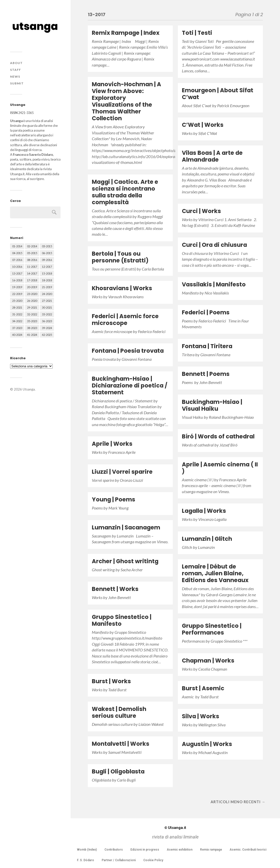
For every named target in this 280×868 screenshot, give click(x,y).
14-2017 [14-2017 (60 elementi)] (32, 273)
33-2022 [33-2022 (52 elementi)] (47, 314)
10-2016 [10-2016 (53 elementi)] (17, 267)
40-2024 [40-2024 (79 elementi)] (17, 335)
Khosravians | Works (122, 288)
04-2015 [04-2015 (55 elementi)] (17, 253)
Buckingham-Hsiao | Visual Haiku (212, 405)
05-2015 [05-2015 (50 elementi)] (32, 253)
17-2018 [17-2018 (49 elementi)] (32, 280)
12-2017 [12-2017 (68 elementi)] (47, 267)
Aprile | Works (112, 444)
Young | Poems (114, 499)
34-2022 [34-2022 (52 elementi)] (17, 321)
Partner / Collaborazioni (119, 860)
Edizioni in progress (145, 850)
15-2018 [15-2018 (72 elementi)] (47, 273)
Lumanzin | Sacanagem (126, 527)
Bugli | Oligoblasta (118, 771)
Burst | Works (111, 681)
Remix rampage (211, 850)
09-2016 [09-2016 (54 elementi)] (47, 260)
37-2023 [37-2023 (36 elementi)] (17, 328)
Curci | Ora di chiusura (214, 245)
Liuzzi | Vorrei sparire (122, 472)
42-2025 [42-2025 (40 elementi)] (47, 335)
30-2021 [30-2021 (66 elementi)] (47, 307)
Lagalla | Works (204, 511)
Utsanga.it (175, 828)
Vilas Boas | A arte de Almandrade (212, 156)
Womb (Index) (87, 850)
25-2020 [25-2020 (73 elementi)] (17, 301)
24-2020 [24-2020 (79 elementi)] (47, 294)
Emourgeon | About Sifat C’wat (218, 94)
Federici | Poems (206, 312)
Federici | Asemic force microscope (125, 320)
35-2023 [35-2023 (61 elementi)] (32, 321)
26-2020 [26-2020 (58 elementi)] (32, 301)
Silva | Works (201, 716)
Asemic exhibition (180, 850)
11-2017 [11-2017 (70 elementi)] (32, 267)
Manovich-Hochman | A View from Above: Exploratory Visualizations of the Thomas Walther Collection (127, 101)
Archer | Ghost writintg (125, 561)
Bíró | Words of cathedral (218, 436)
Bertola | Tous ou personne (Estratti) (120, 257)
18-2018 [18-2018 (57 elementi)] (47, 280)
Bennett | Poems (206, 374)
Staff (16, 70)
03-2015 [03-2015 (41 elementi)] (47, 246)
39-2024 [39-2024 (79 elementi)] (47, 328)
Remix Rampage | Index (126, 33)
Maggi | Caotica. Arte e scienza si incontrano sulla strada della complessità (125, 192)
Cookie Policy (153, 860)
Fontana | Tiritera (207, 346)
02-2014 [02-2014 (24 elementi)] (32, 246)
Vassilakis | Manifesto (214, 284)
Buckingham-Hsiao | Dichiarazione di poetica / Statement (130, 385)
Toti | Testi (197, 33)
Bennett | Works (115, 589)
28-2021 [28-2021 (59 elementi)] (17, 307)
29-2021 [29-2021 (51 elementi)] (32, 307)
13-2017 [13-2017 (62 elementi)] (17, 273)
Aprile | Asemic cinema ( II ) (220, 468)
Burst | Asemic (203, 688)
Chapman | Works (208, 661)
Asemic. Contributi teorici (248, 850)
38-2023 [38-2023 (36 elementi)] (32, 328)
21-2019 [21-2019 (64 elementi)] (47, 287)
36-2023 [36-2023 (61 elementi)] (47, 321)
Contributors (114, 850)
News (15, 77)
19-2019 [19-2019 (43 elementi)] (17, 287)
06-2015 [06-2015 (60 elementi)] (47, 253)
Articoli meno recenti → (238, 802)
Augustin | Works (207, 744)
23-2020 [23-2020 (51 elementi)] (32, 294)
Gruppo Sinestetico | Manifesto (122, 620)
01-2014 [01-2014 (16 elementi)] (17, 246)
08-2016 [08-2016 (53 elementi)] (32, 260)
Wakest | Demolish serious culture (119, 712)
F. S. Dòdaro (86, 860)
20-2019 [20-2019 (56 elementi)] (32, 287)
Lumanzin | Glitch (207, 539)
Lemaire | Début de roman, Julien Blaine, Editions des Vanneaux (215, 573)
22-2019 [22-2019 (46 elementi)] (17, 294)
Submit (17, 83)
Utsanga (29, 389)
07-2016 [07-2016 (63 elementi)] (17, 260)
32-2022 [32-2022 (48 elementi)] (32, 314)
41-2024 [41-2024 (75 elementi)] (32, 335)
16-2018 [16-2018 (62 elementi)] (17, 280)
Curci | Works (201, 211)
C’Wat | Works (203, 125)
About (16, 63)
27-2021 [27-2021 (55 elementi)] (47, 301)
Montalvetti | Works (121, 744)
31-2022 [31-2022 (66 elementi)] (17, 314)
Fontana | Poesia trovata (128, 351)
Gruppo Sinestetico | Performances (212, 629)
